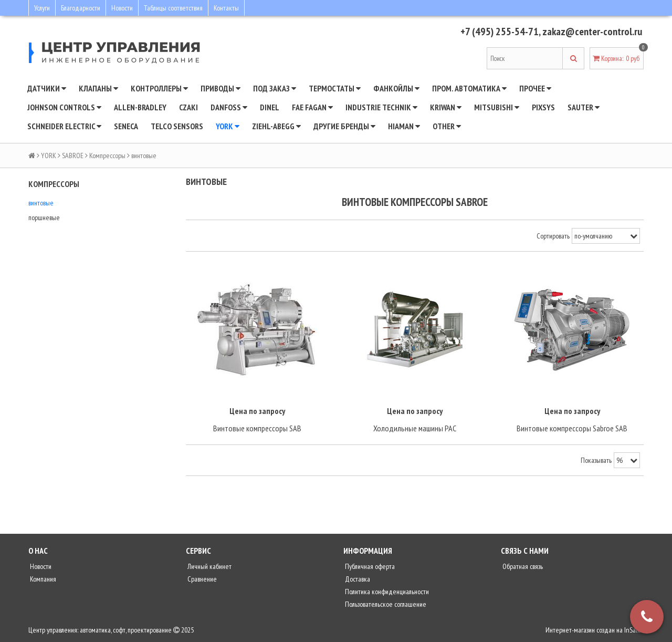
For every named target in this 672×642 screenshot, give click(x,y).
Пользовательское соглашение (385, 604)
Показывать (596, 460)
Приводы (220, 88)
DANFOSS (229, 107)
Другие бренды (344, 126)
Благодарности (81, 8)
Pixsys (543, 107)
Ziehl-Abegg (276, 126)
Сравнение (201, 579)
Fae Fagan (312, 107)
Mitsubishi (497, 107)
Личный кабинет (209, 566)
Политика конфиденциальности (386, 592)
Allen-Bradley (140, 107)
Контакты (226, 8)
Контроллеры (159, 88)
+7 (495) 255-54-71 (500, 32)
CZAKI (188, 107)
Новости (122, 8)
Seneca (126, 126)
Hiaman (404, 126)
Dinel (270, 107)
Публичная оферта (369, 566)
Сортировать (553, 236)
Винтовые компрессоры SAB (257, 428)
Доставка (357, 579)
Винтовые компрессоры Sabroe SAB (572, 428)
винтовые (41, 203)
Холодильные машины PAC (415, 428)
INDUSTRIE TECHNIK (381, 107)
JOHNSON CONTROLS (64, 107)
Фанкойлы (396, 88)
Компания (42, 579)
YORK (228, 126)
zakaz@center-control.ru (592, 32)
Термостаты (335, 88)
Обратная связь (522, 566)
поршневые (44, 218)
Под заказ (275, 88)
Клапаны (98, 88)
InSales (634, 630)
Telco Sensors (177, 126)
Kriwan (446, 107)
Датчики (47, 88)
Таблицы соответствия (173, 8)
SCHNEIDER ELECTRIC (64, 126)
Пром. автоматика (469, 88)
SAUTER (584, 107)
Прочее (535, 88)
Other (447, 126)
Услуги (42, 8)
